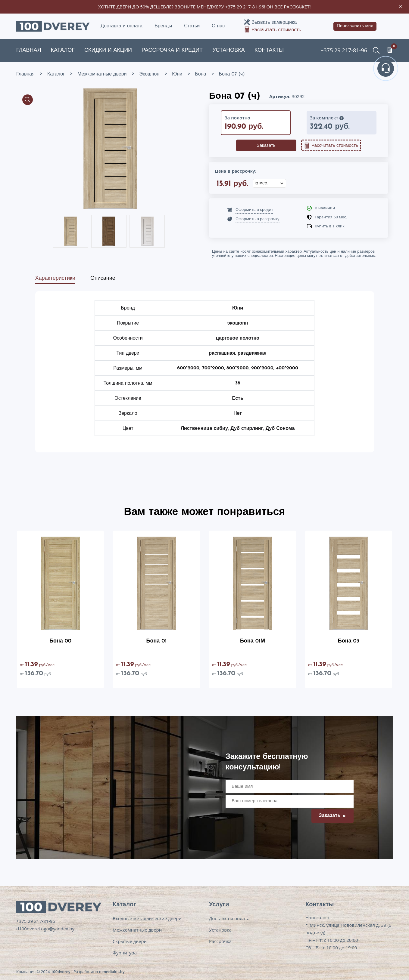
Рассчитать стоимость (276, 30)
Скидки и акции (108, 50)
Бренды (163, 26)
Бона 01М (253, 641)
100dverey (61, 972)
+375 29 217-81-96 (245, 7)
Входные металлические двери (147, 918)
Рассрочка (220, 941)
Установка (229, 50)
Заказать (266, 146)
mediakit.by (114, 972)
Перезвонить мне (355, 26)
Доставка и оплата (122, 26)
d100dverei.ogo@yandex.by (45, 929)
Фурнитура (125, 953)
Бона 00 (60, 641)
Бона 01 (157, 641)
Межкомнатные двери (137, 930)
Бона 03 (349, 641)
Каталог (63, 50)
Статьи (192, 26)
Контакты (269, 50)
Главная (29, 50)
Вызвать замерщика (274, 23)
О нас (218, 26)
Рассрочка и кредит (172, 50)
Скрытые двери (130, 941)
